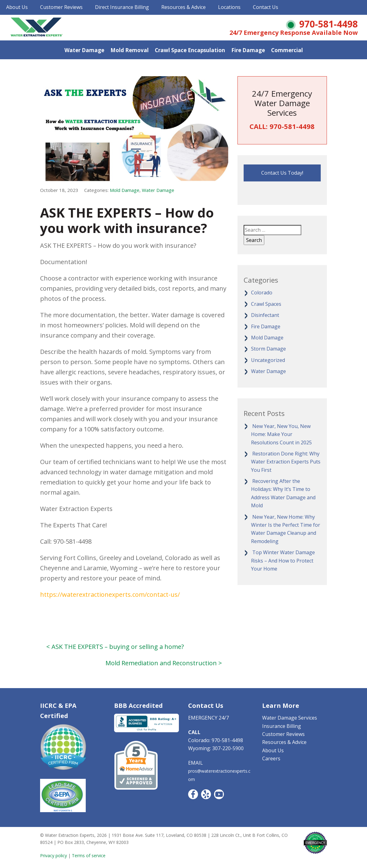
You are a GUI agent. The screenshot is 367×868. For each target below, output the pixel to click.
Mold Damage (125, 190)
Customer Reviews (61, 7)
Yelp (206, 794)
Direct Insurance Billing (122, 7)
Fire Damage (248, 50)
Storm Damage (268, 349)
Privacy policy (54, 856)
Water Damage (84, 50)
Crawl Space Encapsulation (190, 50)
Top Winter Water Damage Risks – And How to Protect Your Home (283, 561)
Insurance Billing (282, 726)
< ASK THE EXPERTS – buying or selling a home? (115, 647)
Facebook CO (193, 794)
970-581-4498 (328, 24)
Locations (229, 7)
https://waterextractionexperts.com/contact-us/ (110, 594)
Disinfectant (265, 315)
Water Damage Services (290, 718)
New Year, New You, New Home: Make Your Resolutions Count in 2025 (281, 434)
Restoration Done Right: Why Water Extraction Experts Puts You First (286, 462)
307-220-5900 (228, 748)
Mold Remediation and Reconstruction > (164, 663)
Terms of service (89, 856)
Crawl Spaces (266, 304)
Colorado (262, 293)
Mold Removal (130, 50)
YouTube (219, 794)
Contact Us (266, 7)
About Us (17, 7)
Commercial (287, 50)
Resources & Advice (183, 7)
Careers (271, 758)
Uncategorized (268, 360)
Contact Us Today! (282, 173)
